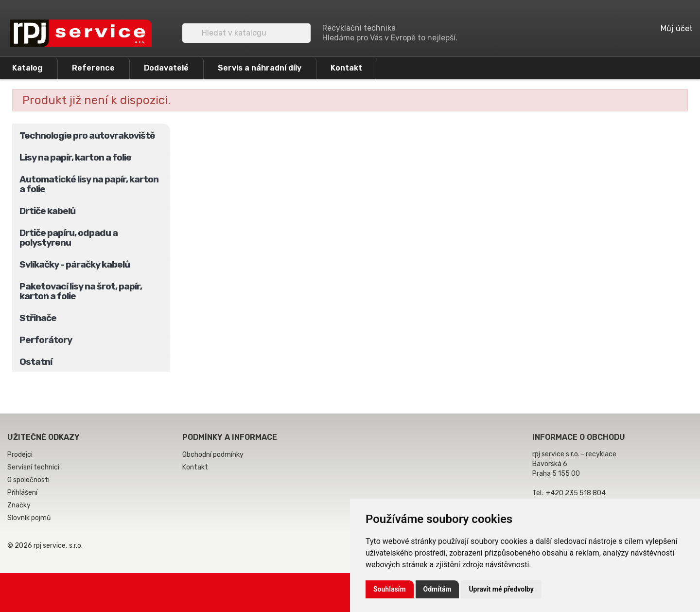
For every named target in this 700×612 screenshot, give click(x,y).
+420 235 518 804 (576, 493)
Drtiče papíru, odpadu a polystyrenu (69, 238)
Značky (19, 505)
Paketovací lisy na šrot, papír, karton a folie (81, 291)
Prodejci (20, 455)
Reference (93, 68)
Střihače (38, 318)
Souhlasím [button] (390, 589)
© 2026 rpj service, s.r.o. (45, 546)
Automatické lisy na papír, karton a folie (89, 184)
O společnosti (28, 480)
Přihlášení (22, 493)
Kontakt (346, 68)
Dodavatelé (166, 68)
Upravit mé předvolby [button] (501, 589)
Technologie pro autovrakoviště (87, 135)
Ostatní (36, 362)
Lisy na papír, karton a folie (75, 157)
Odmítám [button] (437, 589)
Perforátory (46, 340)
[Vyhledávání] (246, 33)
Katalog (27, 68)
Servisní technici (33, 467)
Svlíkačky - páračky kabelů (75, 264)
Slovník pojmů (29, 518)
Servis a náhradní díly (260, 68)
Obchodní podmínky (213, 455)
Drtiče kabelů (47, 211)
